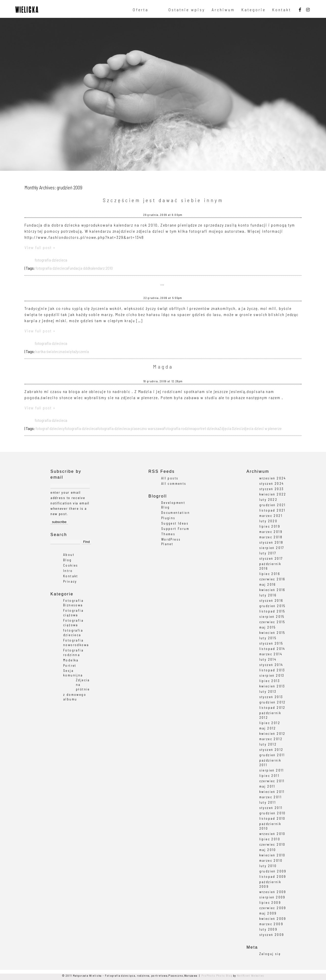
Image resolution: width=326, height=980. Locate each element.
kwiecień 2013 (272, 686)
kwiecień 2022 (273, 494)
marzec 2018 (271, 537)
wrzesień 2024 (273, 478)
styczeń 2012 (271, 750)
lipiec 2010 (270, 839)
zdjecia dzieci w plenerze (262, 428)
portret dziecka (207, 428)
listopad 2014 (272, 649)
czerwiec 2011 (272, 781)
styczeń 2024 (272, 484)
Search (59, 535)
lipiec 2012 (270, 723)
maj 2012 (268, 728)
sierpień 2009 (272, 897)
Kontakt (282, 10)
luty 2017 (268, 553)
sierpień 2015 (272, 617)
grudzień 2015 (273, 606)
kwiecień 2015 (272, 633)
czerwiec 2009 (273, 908)
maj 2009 (268, 913)
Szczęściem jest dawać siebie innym (163, 200)
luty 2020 (268, 521)
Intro (68, 571)
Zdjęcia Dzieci (230, 428)
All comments (174, 484)
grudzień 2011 (272, 755)
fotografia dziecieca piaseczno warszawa (131, 428)
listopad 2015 (272, 611)
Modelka (71, 660)
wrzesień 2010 (272, 834)
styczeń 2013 (271, 697)
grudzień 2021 (273, 505)
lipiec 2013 (270, 681)
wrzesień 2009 (273, 892)
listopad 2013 (272, 670)
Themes (168, 534)
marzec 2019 (271, 532)
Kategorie (254, 10)
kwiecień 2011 (272, 792)
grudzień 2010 (273, 813)
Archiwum (223, 10)
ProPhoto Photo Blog (217, 976)
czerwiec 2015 (272, 622)
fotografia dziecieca (51, 260)
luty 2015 (268, 638)
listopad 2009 (273, 877)
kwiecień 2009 (273, 919)
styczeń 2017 (271, 558)
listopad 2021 (272, 510)
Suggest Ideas (175, 523)
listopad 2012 (272, 708)
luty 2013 (268, 691)
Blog (67, 560)
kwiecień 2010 (272, 855)
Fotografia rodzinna (179, 428)
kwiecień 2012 (272, 734)
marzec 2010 (271, 860)
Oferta (141, 10)
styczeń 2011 (271, 808)
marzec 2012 (271, 739)
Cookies (71, 565)
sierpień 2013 (272, 675)
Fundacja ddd (79, 268)
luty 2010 (268, 866)
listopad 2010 (272, 818)
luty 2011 (268, 802)
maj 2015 (268, 627)
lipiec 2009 (270, 903)
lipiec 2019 (270, 526)
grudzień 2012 (273, 702)
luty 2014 (268, 659)
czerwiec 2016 (272, 579)
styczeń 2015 (271, 643)
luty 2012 (268, 744)
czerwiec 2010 (272, 844)
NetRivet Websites (250, 976)
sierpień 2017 (272, 548)
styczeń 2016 (271, 600)
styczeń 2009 (272, 935)
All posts (170, 478)
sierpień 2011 (272, 770)
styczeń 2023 (272, 489)
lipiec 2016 (270, 574)
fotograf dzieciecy (50, 428)
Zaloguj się (270, 954)
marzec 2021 (271, 516)
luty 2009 (268, 929)
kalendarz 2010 (101, 268)
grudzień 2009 (273, 871)
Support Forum (175, 529)
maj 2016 (268, 584)
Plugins (168, 518)
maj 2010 (268, 850)
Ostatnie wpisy (187, 10)
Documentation (175, 513)
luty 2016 (268, 595)
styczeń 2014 (271, 665)
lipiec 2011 (269, 776)
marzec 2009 (271, 924)
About (69, 555)
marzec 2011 (270, 797)
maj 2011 (267, 786)
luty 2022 (268, 500)
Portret (70, 665)
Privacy (70, 581)
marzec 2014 (271, 654)
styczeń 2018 (271, 542)
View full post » (40, 247)
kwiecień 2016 (272, 590)
